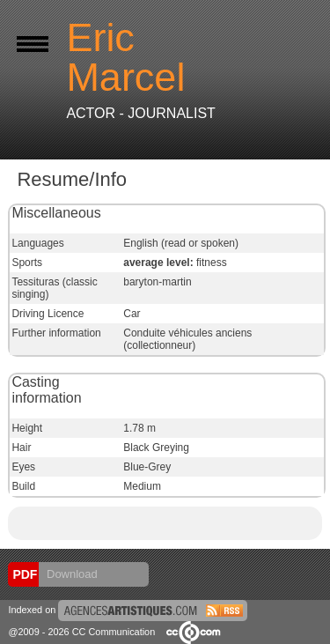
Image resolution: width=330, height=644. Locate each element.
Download (70, 574)
